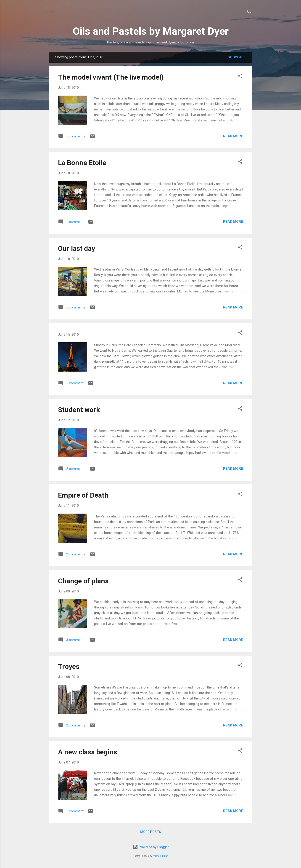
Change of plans (83, 581)
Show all (237, 57)
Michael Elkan (161, 856)
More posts (151, 832)
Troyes (69, 666)
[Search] (249, 12)
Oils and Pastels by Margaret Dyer (151, 31)
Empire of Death (83, 495)
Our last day (77, 248)
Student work (79, 410)
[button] (240, 77)
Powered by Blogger (151, 847)
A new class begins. (88, 752)
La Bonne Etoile (82, 163)
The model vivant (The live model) (111, 77)
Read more (233, 136)
